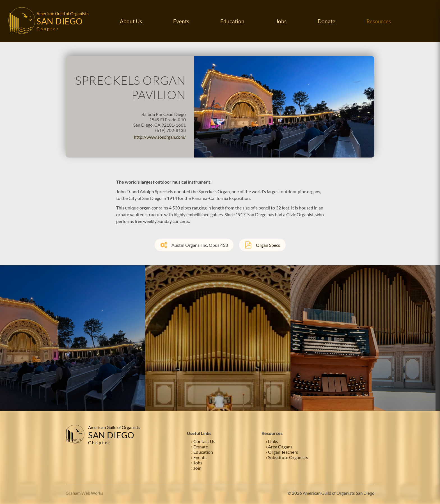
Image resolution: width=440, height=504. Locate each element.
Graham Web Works (84, 493)
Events (181, 21)
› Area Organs (279, 447)
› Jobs (197, 463)
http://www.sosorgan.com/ (160, 137)
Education (232, 21)
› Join (196, 468)
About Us (131, 21)
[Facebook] (359, 448)
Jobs (281, 21)
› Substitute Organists (287, 457)
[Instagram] (370, 448)
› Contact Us (203, 441)
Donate (326, 21)
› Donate (200, 447)
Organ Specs (262, 245)
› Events (199, 457)
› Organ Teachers (282, 452)
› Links (272, 441)
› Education (202, 452)
